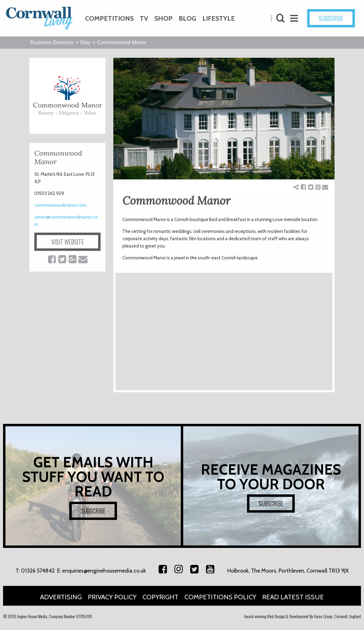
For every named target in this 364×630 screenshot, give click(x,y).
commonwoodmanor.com (60, 205)
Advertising (61, 597)
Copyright (160, 597)
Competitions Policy (220, 597)
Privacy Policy (112, 597)
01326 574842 (38, 571)
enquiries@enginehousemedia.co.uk (104, 571)
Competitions (109, 18)
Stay (85, 42)
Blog (187, 18)
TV (144, 18)
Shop (163, 18)
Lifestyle (219, 18)
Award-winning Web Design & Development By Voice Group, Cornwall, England (302, 616)
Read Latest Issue (293, 597)
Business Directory (52, 42)
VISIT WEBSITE (68, 242)
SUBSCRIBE (331, 18)
